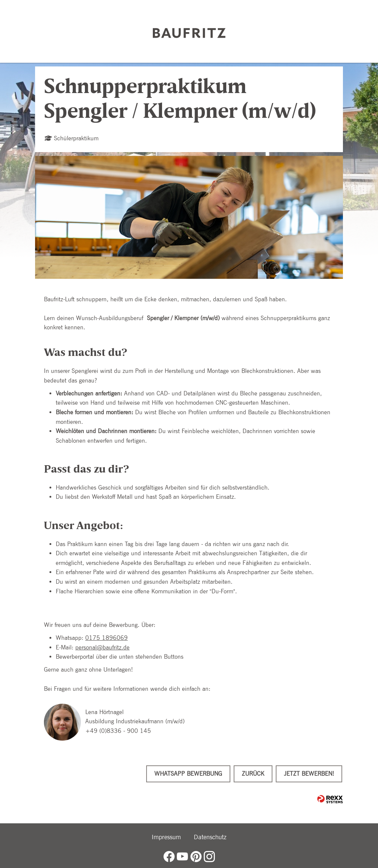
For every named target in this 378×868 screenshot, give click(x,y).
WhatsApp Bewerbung (188, 774)
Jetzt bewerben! (309, 774)
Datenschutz (210, 837)
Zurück (253, 774)
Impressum (166, 837)
